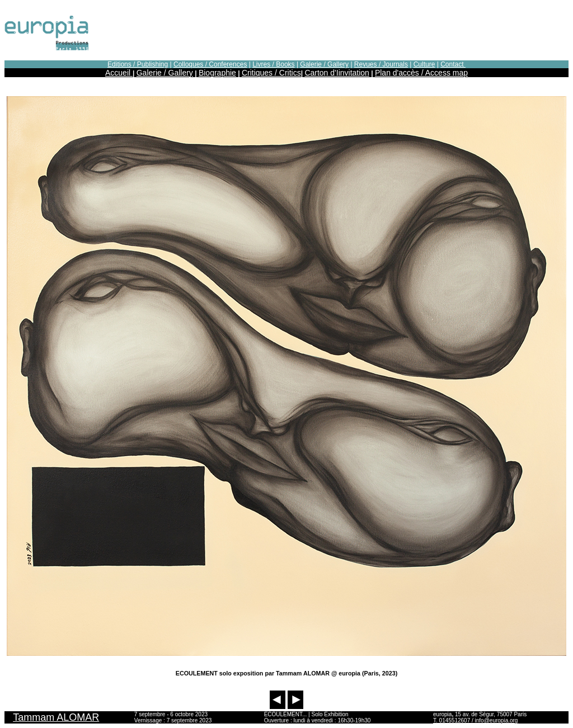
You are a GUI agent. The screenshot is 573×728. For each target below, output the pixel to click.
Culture (424, 64)
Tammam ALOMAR (56, 717)
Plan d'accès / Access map (421, 73)
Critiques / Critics (271, 73)
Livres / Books (273, 64)
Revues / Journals (381, 64)
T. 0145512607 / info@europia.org (475, 720)
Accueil (119, 73)
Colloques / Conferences (210, 64)
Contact (453, 64)
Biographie (217, 73)
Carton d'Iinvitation (337, 73)
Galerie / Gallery (324, 64)
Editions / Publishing (138, 64)
